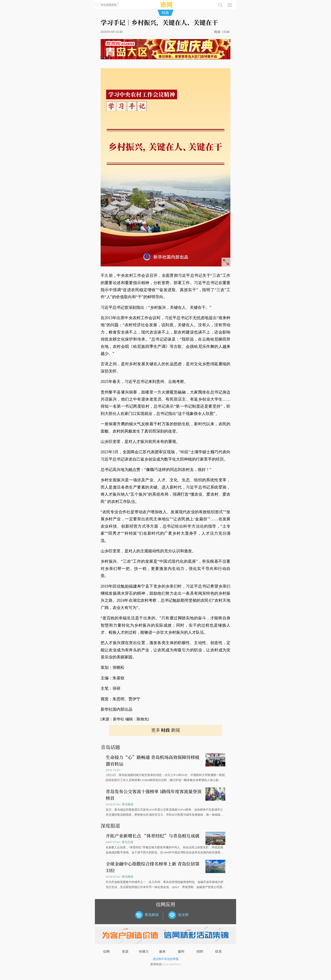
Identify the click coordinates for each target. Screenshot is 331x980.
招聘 (200, 952)
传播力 (144, 952)
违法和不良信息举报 (166, 959)
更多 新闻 (165, 730)
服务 (162, 952)
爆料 (181, 952)
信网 (106, 952)
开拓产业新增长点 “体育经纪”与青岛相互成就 (153, 836)
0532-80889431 (172, 964)
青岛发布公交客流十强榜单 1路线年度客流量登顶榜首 (154, 795)
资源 (125, 952)
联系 (218, 952)
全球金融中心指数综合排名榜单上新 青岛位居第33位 (153, 867)
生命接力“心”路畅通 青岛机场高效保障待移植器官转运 (153, 760)
